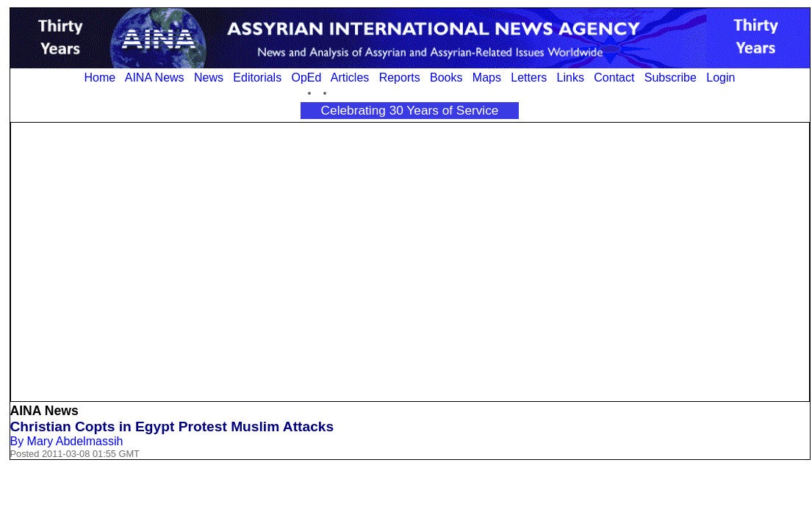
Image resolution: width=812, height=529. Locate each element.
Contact (614, 78)
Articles (350, 78)
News (209, 78)
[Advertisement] (140, 260)
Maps (487, 78)
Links (571, 78)
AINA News (155, 78)
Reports (400, 78)
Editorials (257, 78)
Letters (529, 78)
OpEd (306, 78)
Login (721, 78)
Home (100, 78)
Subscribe (671, 78)
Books (446, 78)
